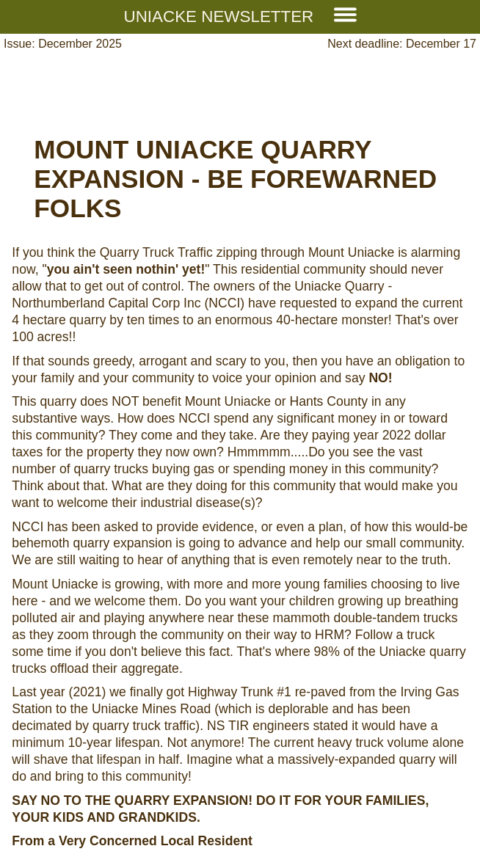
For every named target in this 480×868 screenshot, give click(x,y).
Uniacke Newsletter (240, 17)
